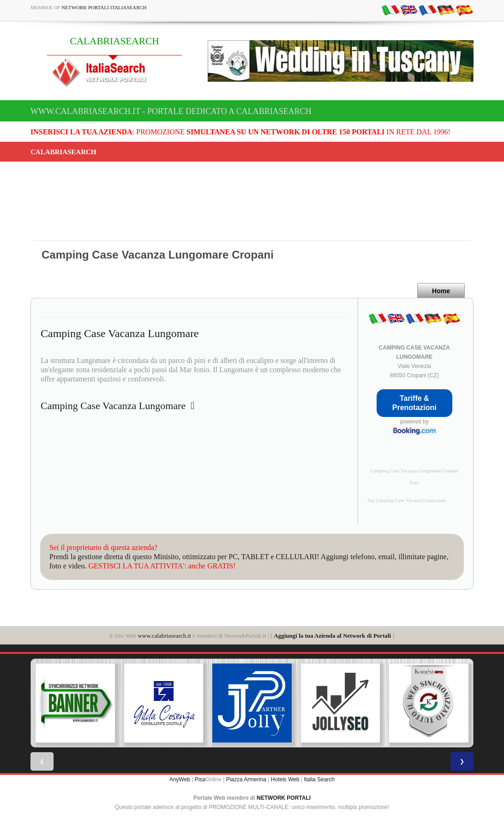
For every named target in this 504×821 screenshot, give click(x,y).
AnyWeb (180, 779)
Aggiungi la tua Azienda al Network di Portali (332, 636)
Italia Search (319, 779)
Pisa (200, 779)
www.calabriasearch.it (164, 636)
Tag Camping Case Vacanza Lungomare (407, 500)
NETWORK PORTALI (284, 798)
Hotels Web (285, 779)
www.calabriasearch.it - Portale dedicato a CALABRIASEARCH (171, 111)
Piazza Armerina (246, 779)
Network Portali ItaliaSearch (104, 7)
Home (441, 291)
